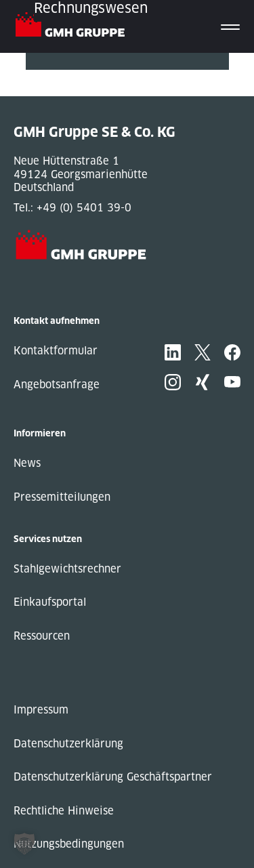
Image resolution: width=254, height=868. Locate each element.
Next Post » (55, 90)
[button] (24, 844)
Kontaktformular (56, 351)
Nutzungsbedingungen (69, 844)
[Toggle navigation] (230, 26)
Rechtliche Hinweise (64, 811)
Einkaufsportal (50, 602)
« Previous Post (65, 76)
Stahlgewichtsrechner (67, 569)
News (27, 463)
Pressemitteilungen (62, 497)
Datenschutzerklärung (68, 744)
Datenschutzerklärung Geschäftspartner (113, 777)
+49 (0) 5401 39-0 (84, 208)
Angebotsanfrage (57, 385)
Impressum (41, 710)
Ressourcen (42, 636)
